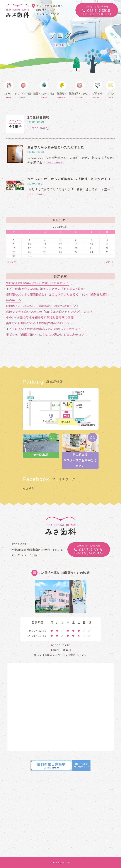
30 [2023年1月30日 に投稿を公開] (14, 256)
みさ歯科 (29, 488)
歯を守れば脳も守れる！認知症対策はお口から (38, 323)
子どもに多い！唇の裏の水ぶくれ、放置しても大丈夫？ (43, 329)
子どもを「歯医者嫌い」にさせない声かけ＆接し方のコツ (45, 334)
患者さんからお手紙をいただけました (56, 147)
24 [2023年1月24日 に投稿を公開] (29, 252)
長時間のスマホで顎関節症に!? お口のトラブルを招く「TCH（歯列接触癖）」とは (61, 294)
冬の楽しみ (14, 300)
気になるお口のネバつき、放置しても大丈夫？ (37, 283)
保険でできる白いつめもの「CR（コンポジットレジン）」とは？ (49, 311)
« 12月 (12, 262)
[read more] (40, 128)
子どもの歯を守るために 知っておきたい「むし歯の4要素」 (46, 289)
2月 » (110, 262)
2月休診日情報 (38, 117)
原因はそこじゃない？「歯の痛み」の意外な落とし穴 (42, 306)
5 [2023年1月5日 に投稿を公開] (61, 240)
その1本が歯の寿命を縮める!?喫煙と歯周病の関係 (40, 317)
